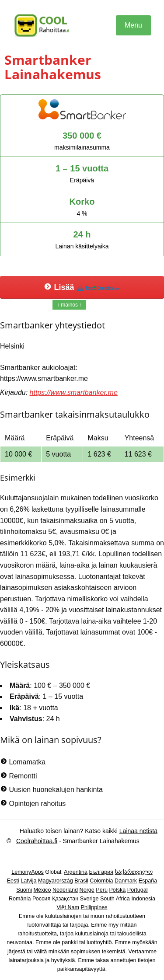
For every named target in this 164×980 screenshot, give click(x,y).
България (101, 872)
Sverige (89, 899)
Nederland (65, 890)
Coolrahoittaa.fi (37, 841)
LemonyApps (28, 872)
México (42, 890)
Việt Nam (68, 907)
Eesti (13, 881)
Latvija (28, 881)
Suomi (24, 890)
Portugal (138, 890)
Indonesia (143, 899)
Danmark (126, 881)
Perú (102, 890)
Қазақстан (65, 899)
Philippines (94, 907)
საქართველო (134, 872)
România (20, 899)
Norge (87, 890)
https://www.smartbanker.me (74, 392)
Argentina (76, 872)
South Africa (115, 899)
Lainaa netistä (138, 831)
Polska (117, 890)
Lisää (82, 287)
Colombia (101, 881)
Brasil (81, 881)
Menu (133, 25)
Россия (41, 899)
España (148, 881)
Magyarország (56, 881)
